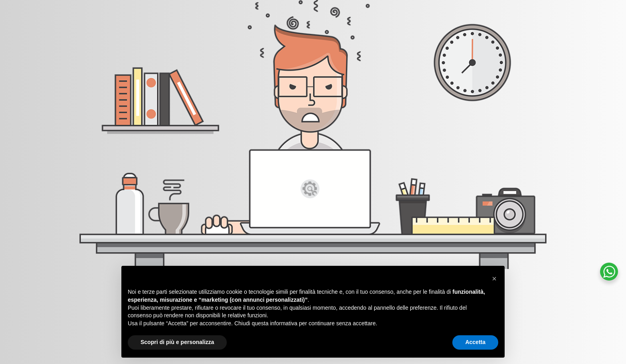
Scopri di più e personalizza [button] (177, 342)
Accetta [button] (475, 342)
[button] (494, 279)
